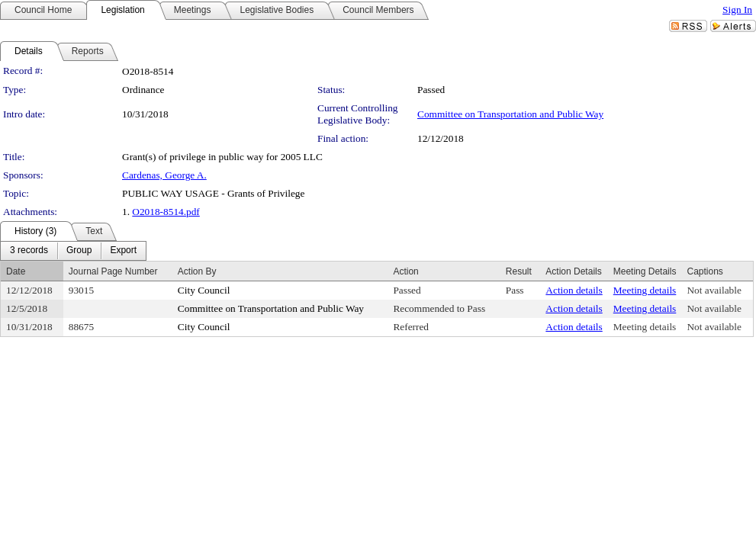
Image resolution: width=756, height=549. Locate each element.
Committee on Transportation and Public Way (510, 114)
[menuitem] (29, 251)
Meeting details (645, 290)
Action (405, 271)
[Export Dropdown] (123, 251)
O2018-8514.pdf (166, 212)
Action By (197, 271)
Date (16, 271)
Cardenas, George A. (164, 175)
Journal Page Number (113, 271)
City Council (204, 290)
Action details (574, 290)
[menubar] (73, 251)
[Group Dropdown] (79, 251)
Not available (714, 290)
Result (519, 271)
